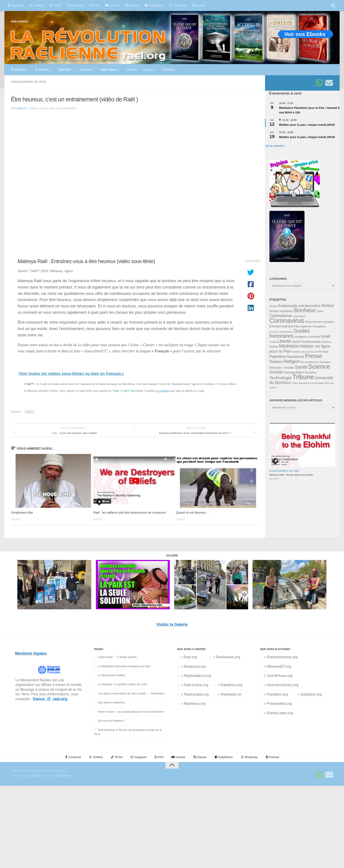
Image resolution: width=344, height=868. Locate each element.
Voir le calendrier (275, 146)
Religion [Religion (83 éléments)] (292, 361)
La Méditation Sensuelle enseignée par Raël (124, 666)
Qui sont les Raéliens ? (112, 721)
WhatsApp (178, 5)
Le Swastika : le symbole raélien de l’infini (123, 684)
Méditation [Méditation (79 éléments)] (289, 346)
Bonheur (30, 412)
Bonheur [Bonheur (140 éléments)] (305, 310)
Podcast (199, 5)
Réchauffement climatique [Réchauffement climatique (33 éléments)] (316, 362)
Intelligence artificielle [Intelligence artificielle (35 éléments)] (307, 337)
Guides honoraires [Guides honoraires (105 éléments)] (290, 333)
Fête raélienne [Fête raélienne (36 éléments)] (303, 326)
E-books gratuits (127, 657)
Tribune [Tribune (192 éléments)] (303, 377)
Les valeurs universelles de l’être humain (122, 694)
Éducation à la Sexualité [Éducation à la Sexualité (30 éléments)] (312, 383)
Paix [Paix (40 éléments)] (325, 352)
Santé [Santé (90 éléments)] (301, 367)
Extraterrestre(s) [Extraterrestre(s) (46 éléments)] (281, 326)
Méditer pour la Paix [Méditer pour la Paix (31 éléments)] (303, 352)
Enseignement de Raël (29, 82)
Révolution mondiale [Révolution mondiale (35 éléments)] (282, 368)
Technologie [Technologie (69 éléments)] (281, 378)
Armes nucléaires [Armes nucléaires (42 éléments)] (281, 311)
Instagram (76, 5)
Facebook (15, 5)
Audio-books (106, 657)
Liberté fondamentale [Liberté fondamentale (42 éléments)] (306, 342)
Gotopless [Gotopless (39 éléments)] (319, 326)
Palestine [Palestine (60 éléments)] (277, 357)
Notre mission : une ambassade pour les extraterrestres (131, 712)
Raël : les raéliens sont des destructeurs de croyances (130, 513)
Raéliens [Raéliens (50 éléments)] (276, 362)
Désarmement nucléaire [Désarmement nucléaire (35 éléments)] (319, 322)
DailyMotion (154, 5)
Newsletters (158, 694)
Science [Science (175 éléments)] (319, 366)
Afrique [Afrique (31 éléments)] (273, 306)
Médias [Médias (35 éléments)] (274, 347)
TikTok (56, 5)
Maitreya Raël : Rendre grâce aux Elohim (291, 475)
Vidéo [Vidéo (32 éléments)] (295, 383)
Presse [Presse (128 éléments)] (314, 356)
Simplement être (22, 513)
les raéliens (163, 391)
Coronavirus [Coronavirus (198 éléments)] (287, 320)
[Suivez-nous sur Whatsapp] (319, 83)
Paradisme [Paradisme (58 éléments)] (295, 357)
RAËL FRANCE (20, 21)
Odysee (132, 5)
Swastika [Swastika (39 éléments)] (310, 372)
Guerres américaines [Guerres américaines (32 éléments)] (281, 332)
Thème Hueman (61, 776)
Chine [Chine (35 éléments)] (320, 311)
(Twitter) (37, 5)
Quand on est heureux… (192, 513)
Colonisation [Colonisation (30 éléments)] (299, 316)
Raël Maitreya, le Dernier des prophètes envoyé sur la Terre (128, 732)
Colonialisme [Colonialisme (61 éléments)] (280, 316)
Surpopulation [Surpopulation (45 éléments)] (294, 372)
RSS (94, 5)
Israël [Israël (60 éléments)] (326, 336)
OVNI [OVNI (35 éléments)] (318, 352)
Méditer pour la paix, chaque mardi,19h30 (307, 125)
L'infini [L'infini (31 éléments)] (273, 342)
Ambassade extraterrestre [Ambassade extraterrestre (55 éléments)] (299, 306)
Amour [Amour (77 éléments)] (328, 305)
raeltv (21, 108)
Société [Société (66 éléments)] (276, 372)
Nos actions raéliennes (112, 703)
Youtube (112, 5)
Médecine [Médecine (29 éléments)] (326, 342)
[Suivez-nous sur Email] (329, 83)
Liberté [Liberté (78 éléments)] (284, 341)
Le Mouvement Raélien (112, 675)
